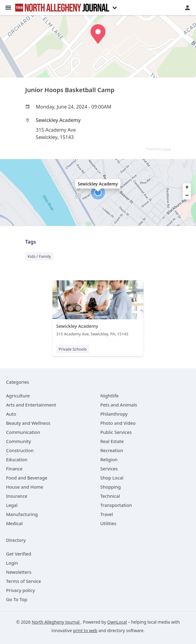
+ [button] (187, 187)
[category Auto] (11, 414)
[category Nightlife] (110, 396)
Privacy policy (20, 590)
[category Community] (19, 441)
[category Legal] (12, 505)
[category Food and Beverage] (27, 478)
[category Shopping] (111, 487)
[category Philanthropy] (114, 414)
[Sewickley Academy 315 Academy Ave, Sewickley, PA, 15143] (98, 310)
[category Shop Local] (112, 478)
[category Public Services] (116, 432)
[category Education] (17, 459)
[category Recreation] (112, 450)
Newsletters (19, 572)
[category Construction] (20, 450)
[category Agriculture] (18, 396)
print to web (85, 630)
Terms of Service (24, 581)
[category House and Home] (25, 487)
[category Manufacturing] (22, 514)
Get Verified (19, 554)
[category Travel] (107, 514)
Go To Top (17, 599)
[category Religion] (109, 459)
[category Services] (109, 469)
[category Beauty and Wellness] (28, 423)
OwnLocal (117, 622)
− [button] (187, 196)
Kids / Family (39, 256)
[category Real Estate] (112, 441)
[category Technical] (110, 496)
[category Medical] (14, 523)
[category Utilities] (108, 523)
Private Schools (73, 349)
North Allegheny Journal (56, 622)
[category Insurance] (17, 496)
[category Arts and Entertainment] (31, 405)
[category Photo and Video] (118, 423)
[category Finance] (14, 469)
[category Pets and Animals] (119, 405)
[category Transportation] (116, 505)
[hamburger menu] (8, 7)
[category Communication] (23, 432)
